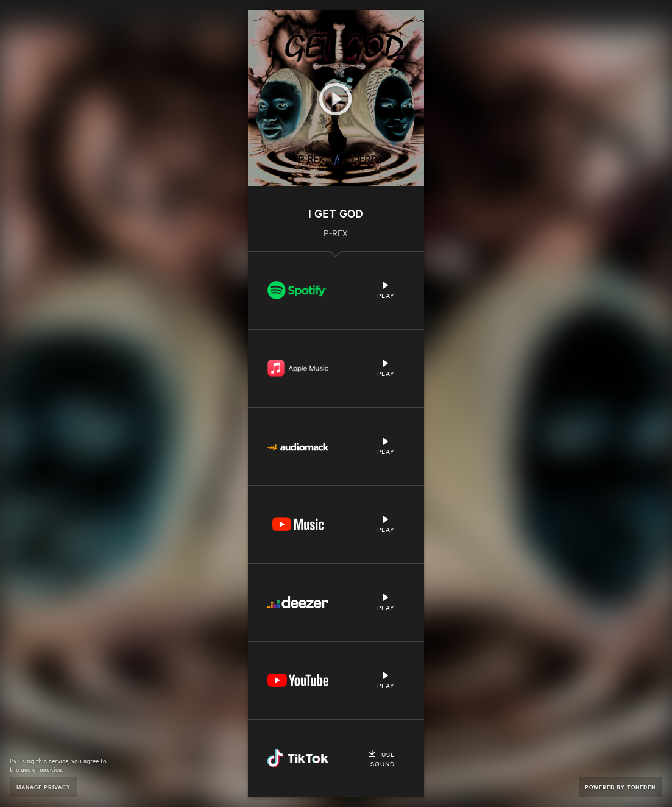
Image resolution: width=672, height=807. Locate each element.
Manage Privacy (44, 787)
